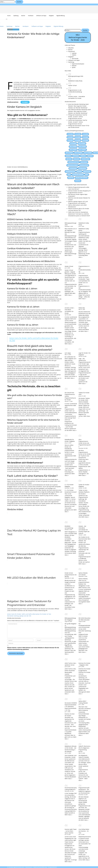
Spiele (74, 67)
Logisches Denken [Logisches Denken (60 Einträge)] (78, 175)
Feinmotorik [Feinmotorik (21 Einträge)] (85, 159)
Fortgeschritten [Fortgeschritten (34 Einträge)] (74, 162)
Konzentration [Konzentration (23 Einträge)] (70, 172)
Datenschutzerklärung (40, 867)
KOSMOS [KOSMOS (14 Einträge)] (79, 172)
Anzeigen (25, 102)
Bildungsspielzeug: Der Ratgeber (70, 619)
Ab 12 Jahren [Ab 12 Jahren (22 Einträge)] (88, 153)
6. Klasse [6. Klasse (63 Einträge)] (85, 137)
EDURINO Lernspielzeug (69, 527)
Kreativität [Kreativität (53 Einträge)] (87, 172)
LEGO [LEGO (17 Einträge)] (69, 175)
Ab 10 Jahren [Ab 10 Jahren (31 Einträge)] (78, 153)
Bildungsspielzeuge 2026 (76, 76)
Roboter (74, 66)
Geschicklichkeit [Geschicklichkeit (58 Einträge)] (73, 165)
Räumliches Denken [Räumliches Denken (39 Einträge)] (82, 178)
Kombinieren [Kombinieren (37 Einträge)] (82, 168)
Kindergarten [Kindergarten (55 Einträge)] (84, 165)
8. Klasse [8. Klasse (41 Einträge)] (78, 140)
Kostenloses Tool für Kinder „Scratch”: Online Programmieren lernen (78, 117)
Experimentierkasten (78, 64)
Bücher (23, 16)
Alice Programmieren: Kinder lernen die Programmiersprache (85, 443)
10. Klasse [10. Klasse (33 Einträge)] (73, 143)
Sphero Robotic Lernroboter (83, 574)
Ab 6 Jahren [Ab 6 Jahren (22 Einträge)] (73, 150)
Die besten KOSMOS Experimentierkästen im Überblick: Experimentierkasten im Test (71, 706)
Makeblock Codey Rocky (75, 81)
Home (9, 16)
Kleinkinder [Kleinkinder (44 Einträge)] (73, 168)
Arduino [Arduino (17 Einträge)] (83, 156)
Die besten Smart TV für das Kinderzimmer (79, 126)
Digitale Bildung (61, 16)
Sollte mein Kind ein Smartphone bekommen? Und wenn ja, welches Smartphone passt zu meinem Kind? (79, 214)
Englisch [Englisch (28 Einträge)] (77, 159)
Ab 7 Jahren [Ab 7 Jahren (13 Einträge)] (82, 150)
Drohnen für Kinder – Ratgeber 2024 (84, 664)
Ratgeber (51, 16)
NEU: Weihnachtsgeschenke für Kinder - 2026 (78, 37)
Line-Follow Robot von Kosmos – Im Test (84, 831)
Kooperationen (52, 867)
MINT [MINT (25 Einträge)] (87, 175)
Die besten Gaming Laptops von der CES (19, 616)
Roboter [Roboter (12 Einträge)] (71, 178)
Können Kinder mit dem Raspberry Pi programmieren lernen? (79, 192)
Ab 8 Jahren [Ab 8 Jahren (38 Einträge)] (69, 153)
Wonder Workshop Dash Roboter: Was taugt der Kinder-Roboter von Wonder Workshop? (78, 106)
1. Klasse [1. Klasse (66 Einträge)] (70, 134)
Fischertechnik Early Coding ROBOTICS (71, 789)
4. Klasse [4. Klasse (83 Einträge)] (70, 137)
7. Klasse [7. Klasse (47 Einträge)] (70, 140)
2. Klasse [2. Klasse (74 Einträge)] (78, 134)
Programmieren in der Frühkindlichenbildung (75, 91)
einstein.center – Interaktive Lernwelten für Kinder (77, 97)
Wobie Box (82, 308)
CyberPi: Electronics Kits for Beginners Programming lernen (84, 749)
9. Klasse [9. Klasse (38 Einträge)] (85, 140)
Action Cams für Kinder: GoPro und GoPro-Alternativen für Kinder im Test (34, 339)
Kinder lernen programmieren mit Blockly (71, 575)
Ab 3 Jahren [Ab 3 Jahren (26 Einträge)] (82, 143)
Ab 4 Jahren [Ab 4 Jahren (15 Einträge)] (73, 147)
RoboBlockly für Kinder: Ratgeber (70, 440)
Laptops (74, 53)
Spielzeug (16, 16)
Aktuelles (71, 48)
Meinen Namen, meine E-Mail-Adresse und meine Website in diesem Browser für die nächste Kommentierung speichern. (33, 648)
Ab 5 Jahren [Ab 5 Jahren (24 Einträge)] (82, 147)
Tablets (74, 55)
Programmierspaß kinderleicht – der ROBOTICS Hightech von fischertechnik (85, 790)
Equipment (16, 29)
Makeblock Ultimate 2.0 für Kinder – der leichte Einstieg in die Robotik (71, 749)
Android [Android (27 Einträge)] (68, 156)
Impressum (29, 867)
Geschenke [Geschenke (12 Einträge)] (84, 162)
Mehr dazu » (68, 255)
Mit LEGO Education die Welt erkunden (85, 619)
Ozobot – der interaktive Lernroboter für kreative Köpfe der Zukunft (84, 530)
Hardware (31, 16)
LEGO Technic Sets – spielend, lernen (71, 664)
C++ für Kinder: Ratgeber (69, 486)
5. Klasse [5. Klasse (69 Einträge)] (78, 137)
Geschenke (75, 58)
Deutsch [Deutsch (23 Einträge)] (69, 159)
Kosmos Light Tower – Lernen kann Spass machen (71, 831)
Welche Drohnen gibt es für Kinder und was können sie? (79, 209)
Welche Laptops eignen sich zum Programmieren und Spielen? (78, 202)
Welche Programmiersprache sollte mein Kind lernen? (79, 188)
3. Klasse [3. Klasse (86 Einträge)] (85, 134)
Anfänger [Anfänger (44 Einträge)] (76, 156)
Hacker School (72, 85)
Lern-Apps (68, 353)
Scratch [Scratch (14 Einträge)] (78, 181)
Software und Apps (41, 16)
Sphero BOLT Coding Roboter (83, 702)
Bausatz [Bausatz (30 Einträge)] (90, 156)
